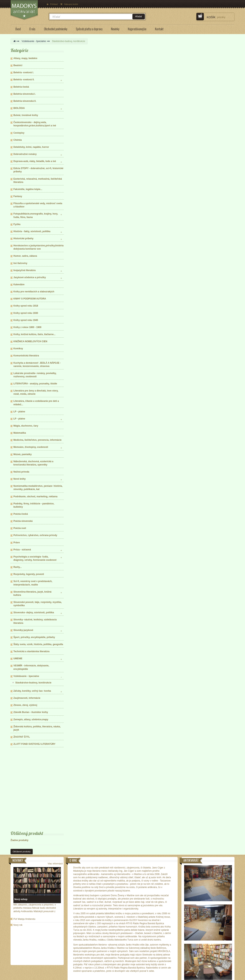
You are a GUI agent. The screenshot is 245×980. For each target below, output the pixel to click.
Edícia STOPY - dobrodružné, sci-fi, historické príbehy (38, 170)
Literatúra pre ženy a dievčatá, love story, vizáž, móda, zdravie (36, 392)
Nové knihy (20, 479)
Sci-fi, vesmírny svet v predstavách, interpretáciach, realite (33, 583)
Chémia (18, 140)
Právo (17, 543)
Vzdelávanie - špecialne (34, 41)
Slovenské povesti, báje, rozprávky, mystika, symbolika (38, 604)
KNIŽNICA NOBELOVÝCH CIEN (30, 341)
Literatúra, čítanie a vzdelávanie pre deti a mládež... (36, 403)
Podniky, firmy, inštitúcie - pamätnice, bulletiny (34, 505)
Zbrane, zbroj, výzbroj (25, 705)
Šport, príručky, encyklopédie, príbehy (34, 637)
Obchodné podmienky (27, 947)
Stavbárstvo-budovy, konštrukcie (33, 683)
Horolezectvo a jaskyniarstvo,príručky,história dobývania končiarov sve (38, 247)
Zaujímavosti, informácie (27, 698)
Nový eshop (21, 830)
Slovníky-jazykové (23, 630)
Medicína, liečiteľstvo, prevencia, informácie (37, 440)
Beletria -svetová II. (24, 80)
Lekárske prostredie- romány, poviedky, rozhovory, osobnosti (35, 375)
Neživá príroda (21, 472)
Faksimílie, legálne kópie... (28, 189)
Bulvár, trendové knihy (26, 115)
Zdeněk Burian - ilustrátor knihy (31, 712)
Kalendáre (19, 284)
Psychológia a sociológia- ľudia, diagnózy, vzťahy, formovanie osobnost (35, 558)
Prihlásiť (53, 4)
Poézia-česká (21, 514)
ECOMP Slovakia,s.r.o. (54, 976)
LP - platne (19, 412)
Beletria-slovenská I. (24, 94)
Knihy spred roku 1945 (26, 320)
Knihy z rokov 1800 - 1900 (27, 327)
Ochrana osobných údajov (29, 958)
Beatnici (18, 65)
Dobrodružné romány (25, 154)
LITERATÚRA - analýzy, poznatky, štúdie (35, 384)
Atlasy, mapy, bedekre (25, 58)
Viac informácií (55, 794)
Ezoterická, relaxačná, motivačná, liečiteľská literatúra (38, 180)
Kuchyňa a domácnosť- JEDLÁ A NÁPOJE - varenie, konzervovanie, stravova (37, 365)
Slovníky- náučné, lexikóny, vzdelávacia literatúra (35, 621)
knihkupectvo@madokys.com (173, 961)
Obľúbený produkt (27, 757)
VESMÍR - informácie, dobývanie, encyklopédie (31, 667)
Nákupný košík (69, 4)
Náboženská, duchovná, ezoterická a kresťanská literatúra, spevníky (33, 463)
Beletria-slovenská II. (25, 101)
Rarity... (18, 567)
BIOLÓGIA (19, 108)
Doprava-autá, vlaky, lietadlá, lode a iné (35, 161)
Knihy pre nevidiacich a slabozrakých (34, 292)
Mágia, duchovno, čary (26, 426)
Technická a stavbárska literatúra (31, 651)
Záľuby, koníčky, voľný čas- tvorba (32, 691)
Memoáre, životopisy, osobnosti (31, 447)
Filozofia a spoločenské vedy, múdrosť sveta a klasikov (38, 205)
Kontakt (64, 952)
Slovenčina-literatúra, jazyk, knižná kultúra (32, 593)
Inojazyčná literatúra (24, 270)
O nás (19, 941)
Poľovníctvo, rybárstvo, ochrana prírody (35, 535)
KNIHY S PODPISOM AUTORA (30, 299)
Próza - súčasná (22, 550)
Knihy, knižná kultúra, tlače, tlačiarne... (34, 334)
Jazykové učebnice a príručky (30, 277)
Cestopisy (19, 133)
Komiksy (18, 349)
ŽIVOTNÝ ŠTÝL (22, 737)
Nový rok (18, 856)
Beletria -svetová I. (24, 72)
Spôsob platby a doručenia (29, 952)
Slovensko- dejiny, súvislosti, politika (34, 612)
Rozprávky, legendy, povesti (29, 574)
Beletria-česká (21, 87)
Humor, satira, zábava (25, 256)
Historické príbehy (23, 238)
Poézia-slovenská (23, 521)
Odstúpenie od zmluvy (71, 947)
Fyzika (17, 224)
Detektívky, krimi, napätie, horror (31, 147)
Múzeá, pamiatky (22, 454)
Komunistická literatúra (26, 356)
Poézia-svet (20, 528)
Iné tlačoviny (20, 263)
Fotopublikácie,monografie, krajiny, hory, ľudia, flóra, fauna (36, 215)
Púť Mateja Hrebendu (24, 850)
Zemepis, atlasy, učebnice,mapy (31, 719)
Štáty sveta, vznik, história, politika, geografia (38, 644)
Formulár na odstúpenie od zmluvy (77, 941)
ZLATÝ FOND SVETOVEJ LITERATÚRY (34, 744)
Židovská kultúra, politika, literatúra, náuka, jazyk (37, 728)
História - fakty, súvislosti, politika (32, 231)
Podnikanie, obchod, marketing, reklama (35, 497)
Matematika (20, 433)
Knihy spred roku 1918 (26, 306)
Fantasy (18, 196)
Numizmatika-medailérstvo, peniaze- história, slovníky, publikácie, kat (38, 488)
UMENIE (18, 659)
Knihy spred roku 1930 (26, 313)
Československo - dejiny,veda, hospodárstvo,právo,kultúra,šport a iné (35, 124)
